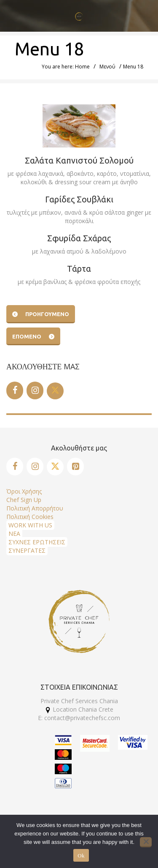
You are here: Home (66, 67)
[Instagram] (35, 390)
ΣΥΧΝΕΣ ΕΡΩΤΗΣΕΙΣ (37, 542)
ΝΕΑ (14, 534)
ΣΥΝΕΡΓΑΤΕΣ (27, 550)
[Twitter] (55, 391)
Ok (81, 856)
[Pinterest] (75, 467)
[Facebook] (15, 390)
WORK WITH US (30, 525)
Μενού (107, 67)
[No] (146, 842)
